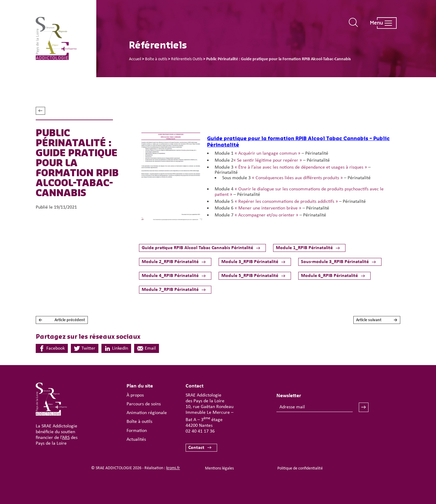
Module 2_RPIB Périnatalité (170, 262)
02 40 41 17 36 (200, 431)
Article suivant (377, 320)
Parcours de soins (144, 404)
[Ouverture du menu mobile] (380, 23)
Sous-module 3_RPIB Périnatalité (335, 262)
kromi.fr (173, 468)
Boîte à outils (139, 422)
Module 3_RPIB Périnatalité (250, 262)
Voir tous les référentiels (40, 111)
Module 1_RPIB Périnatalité (304, 248)
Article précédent (62, 320)
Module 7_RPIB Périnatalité (170, 290)
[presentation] (322, 430)
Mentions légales (219, 468)
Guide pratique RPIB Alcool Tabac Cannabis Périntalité (197, 248)
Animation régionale (147, 413)
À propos (135, 395)
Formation (137, 431)
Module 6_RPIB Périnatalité (329, 276)
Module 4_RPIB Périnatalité (170, 276)
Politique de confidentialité (300, 468)
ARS (66, 438)
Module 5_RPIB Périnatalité (250, 276)
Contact (196, 448)
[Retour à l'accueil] (66, 39)
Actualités (136, 440)
